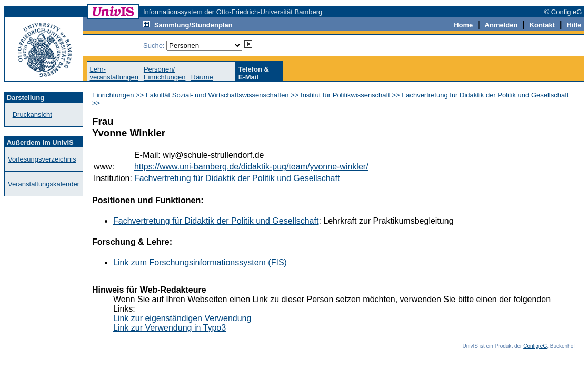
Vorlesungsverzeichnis (42, 159)
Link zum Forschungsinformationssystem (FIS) (200, 262)
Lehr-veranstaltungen (114, 73)
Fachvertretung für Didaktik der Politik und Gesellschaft (485, 95)
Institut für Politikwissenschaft (345, 95)
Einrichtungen (113, 95)
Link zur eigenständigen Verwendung (182, 318)
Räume (202, 77)
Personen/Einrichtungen (165, 73)
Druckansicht (32, 114)
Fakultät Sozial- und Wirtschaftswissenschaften (217, 95)
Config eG (535, 346)
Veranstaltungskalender (44, 184)
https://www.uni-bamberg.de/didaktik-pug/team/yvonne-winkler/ (251, 167)
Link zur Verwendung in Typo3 (170, 328)
